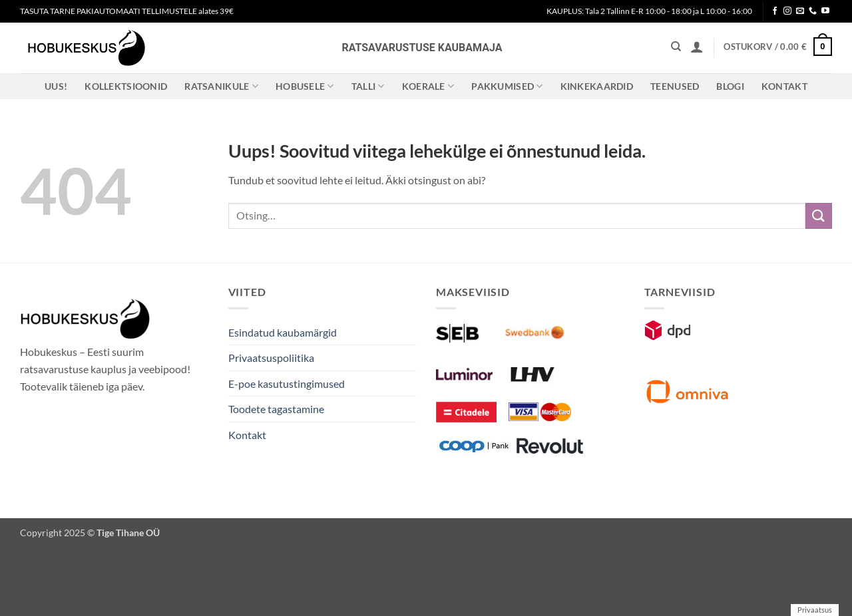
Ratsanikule (221, 86)
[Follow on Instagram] (787, 11)
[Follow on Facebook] (775, 11)
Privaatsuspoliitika (271, 358)
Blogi (730, 86)
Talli (368, 86)
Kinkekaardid (597, 86)
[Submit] (819, 216)
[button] (697, 47)
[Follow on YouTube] (825, 11)
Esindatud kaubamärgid (283, 332)
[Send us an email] (800, 11)
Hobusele (305, 86)
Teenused (675, 86)
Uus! (56, 86)
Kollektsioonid (126, 86)
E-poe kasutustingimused (287, 384)
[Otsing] (676, 47)
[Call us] (813, 11)
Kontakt (784, 86)
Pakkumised (507, 86)
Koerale (428, 86)
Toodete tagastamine (276, 409)
